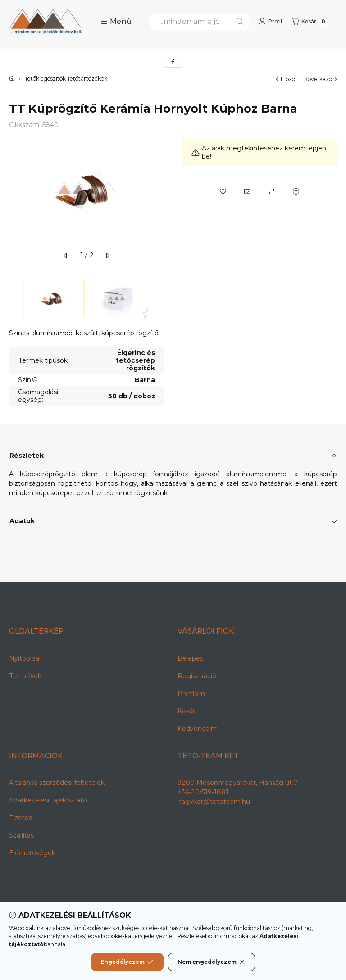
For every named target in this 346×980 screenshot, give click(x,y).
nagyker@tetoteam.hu (214, 802)
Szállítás (21, 835)
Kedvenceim (198, 729)
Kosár (186, 711)
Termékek (25, 676)
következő (321, 79)
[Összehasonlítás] (272, 191)
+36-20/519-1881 (203, 792)
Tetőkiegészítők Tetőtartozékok (66, 79)
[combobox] (200, 22)
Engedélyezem (127, 962)
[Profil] (270, 22)
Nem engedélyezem (212, 962)
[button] (116, 22)
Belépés (190, 658)
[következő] (107, 255)
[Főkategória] (12, 79)
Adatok (22, 521)
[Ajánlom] (247, 191)
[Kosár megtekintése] (310, 22)
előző (285, 79)
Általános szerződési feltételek (57, 783)
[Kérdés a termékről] (296, 191)
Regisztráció (197, 676)
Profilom (191, 693)
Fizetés (20, 818)
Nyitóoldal (25, 658)
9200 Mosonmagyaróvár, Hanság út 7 (237, 783)
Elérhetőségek (32, 853)
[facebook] (173, 62)
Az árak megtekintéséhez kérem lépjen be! (259, 152)
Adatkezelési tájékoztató (48, 800)
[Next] (159, 299)
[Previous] (14, 299)
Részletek (27, 456)
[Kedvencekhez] (223, 191)
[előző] (66, 255)
